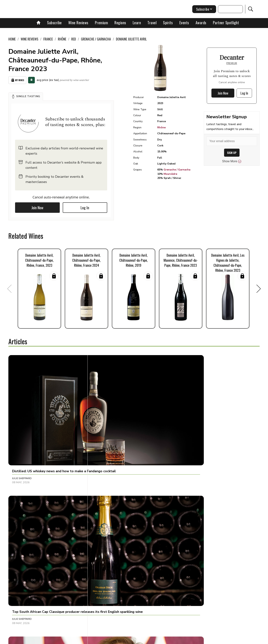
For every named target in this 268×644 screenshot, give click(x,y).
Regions (120, 23)
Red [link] (74, 39)
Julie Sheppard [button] (22, 414)
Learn (137, 23)
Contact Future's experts (90, 640)
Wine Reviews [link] (29, 39)
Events (184, 23)
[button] (26, 95)
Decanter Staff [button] (188, 491)
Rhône (161, 127)
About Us (65, 640)
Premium (102, 23)
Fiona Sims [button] (102, 491)
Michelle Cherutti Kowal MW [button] (32, 491)
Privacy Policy (141, 640)
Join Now (37, 206)
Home (12, 39)
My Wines (17, 80)
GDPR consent (192, 640)
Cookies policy (118, 640)
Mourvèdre (170, 174)
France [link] (48, 39)
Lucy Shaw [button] (19, 569)
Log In (85, 206)
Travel (152, 23)
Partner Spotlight (226, 23)
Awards (201, 23)
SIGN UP (232, 153)
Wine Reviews (78, 23)
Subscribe (54, 23)
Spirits (168, 23)
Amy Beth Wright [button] (189, 569)
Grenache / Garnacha (177, 170)
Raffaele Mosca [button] (106, 569)
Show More (232, 161)
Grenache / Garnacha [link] (96, 39)
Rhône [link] (62, 39)
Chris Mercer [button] (187, 414)
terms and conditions (167, 640)
